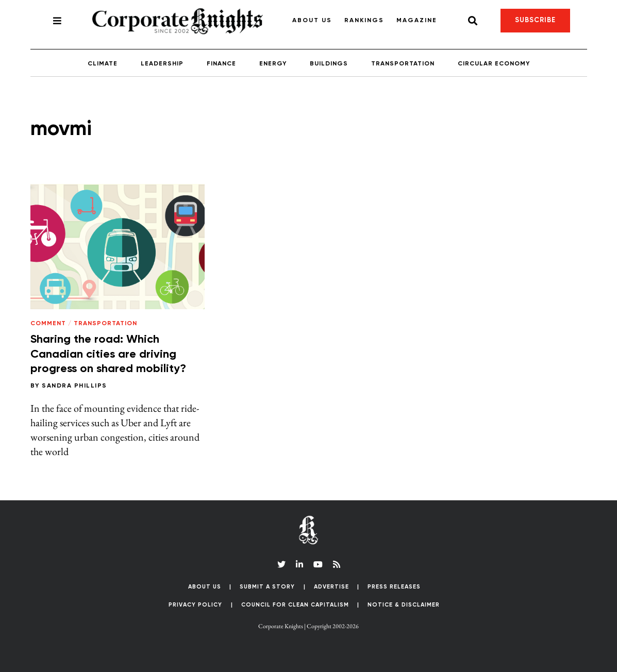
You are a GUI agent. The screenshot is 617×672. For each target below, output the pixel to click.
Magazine (417, 21)
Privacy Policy (195, 605)
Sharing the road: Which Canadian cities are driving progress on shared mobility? (108, 354)
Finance (221, 64)
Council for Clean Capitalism (295, 605)
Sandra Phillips (74, 386)
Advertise (331, 587)
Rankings (364, 21)
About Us (312, 21)
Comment (48, 324)
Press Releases (394, 587)
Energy (273, 64)
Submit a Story (267, 587)
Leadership (162, 64)
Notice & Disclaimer (404, 605)
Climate (103, 64)
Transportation (403, 64)
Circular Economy (494, 64)
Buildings (329, 64)
